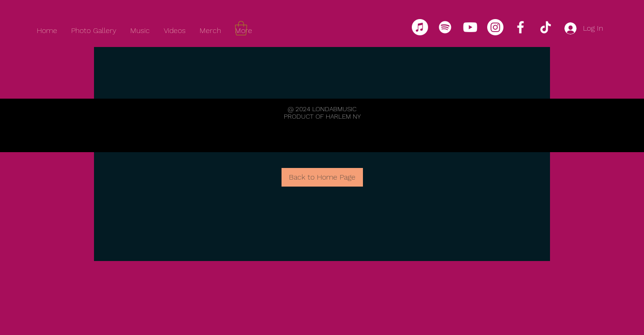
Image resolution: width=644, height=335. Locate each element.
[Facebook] (520, 27)
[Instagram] (495, 27)
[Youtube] (470, 27)
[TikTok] (546, 27)
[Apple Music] (420, 27)
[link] (241, 28)
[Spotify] (445, 27)
